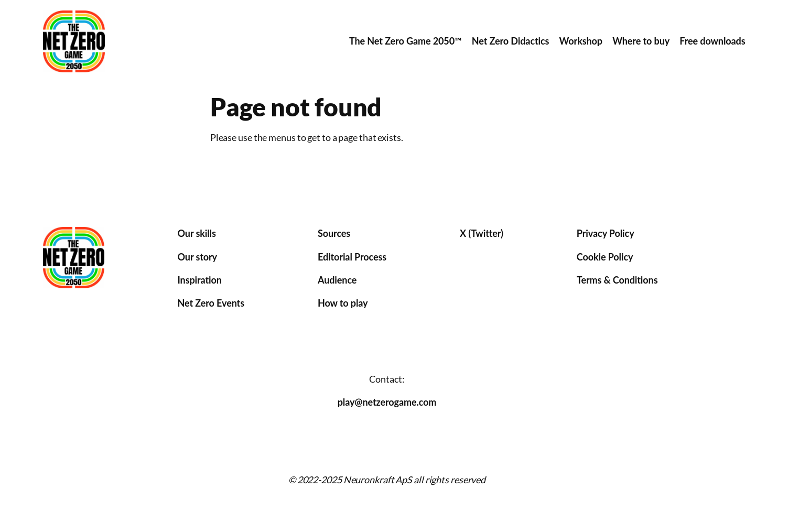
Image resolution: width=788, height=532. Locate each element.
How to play (343, 303)
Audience (337, 280)
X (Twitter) (482, 233)
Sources (334, 233)
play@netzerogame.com (387, 402)
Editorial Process (352, 257)
